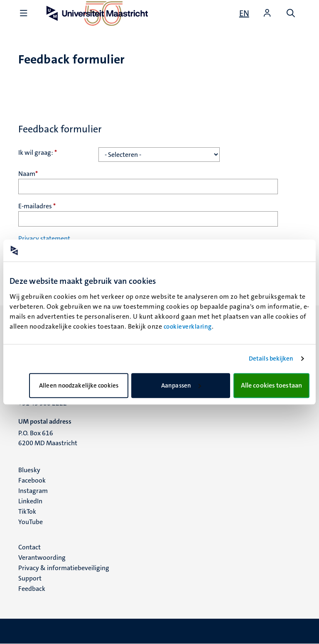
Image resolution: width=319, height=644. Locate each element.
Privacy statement (44, 238)
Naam (28, 174)
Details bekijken (271, 359)
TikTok (27, 511)
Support (30, 578)
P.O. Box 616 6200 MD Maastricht (48, 438)
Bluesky (29, 470)
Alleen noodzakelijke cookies (79, 385)
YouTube (31, 522)
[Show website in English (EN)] (244, 13)
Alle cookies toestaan (271, 385)
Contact (29, 547)
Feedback (32, 589)
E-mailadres (37, 206)
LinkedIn (30, 501)
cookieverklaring (188, 327)
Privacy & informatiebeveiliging (64, 568)
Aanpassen (181, 385)
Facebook (32, 480)
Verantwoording (42, 557)
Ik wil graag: (38, 152)
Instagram (33, 491)
